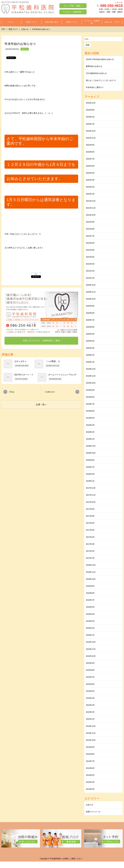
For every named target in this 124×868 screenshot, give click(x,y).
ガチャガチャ (20, 361)
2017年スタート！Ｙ (24, 375)
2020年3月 (90, 348)
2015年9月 (90, 663)
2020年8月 (90, 313)
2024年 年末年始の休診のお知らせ (100, 59)
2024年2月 (90, 117)
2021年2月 (90, 271)
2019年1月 (90, 439)
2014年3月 (90, 789)
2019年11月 (91, 376)
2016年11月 (91, 572)
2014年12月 (91, 726)
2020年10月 (91, 299)
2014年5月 (90, 775)
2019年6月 (90, 411)
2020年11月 (91, 292)
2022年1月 (90, 194)
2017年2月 (90, 551)
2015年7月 (90, 677)
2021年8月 (90, 229)
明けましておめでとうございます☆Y (101, 80)
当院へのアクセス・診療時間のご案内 (41, 341)
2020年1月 (90, 362)
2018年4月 (90, 474)
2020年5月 (90, 334)
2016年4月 (90, 614)
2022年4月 (90, 173)
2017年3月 (90, 544)
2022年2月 (90, 187)
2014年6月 (90, 768)
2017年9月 (90, 509)
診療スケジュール (93, 812)
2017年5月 (90, 530)
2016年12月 (91, 565)
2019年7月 (90, 404)
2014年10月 (91, 740)
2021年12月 (91, 201)
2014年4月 (90, 782)
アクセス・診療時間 (72, 12)
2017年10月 (91, 502)
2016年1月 (90, 635)
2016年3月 (90, 621)
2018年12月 (91, 446)
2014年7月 (90, 761)
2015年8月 (90, 670)
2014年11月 (91, 733)
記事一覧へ (41, 405)
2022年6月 (90, 166)
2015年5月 (90, 691)
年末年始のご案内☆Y (95, 87)
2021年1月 (90, 278)
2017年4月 (90, 537)
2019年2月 (90, 432)
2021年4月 (90, 257)
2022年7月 (90, 159)
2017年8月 (90, 516)
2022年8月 (90, 152)
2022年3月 (90, 180)
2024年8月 (90, 110)
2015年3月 (90, 705)
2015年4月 (90, 698)
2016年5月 (90, 607)
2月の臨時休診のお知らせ (96, 73)
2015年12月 (91, 642)
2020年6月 (90, 327)
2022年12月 (91, 131)
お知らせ (25, 49)
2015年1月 (90, 719)
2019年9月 (90, 390)
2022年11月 (91, 138)
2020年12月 (91, 285)
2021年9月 (90, 222)
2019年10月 (91, 383)
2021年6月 (90, 243)
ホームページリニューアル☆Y (62, 375)
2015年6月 (90, 684)
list (36, 274)
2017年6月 (90, 523)
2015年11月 (91, 649)
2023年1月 (90, 124)
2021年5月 (90, 250)
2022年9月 (90, 145)
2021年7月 (90, 236)
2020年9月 (90, 306)
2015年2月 (90, 712)
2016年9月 (90, 586)
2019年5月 (90, 418)
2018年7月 (90, 467)
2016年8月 (90, 593)
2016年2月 (90, 628)
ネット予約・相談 (72, 6)
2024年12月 (91, 103)
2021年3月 (90, 264)
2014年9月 (90, 747)
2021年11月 (91, 208)
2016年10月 (91, 579)
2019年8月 (90, 397)
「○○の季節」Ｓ (53, 361)
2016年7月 (90, 600)
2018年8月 (90, 460)
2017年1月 (90, 558)
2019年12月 (91, 369)
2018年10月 (91, 453)
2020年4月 (90, 341)
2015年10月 (91, 656)
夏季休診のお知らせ (94, 66)
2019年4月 (90, 425)
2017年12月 (91, 488)
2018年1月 (90, 481)
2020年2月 (90, 355)
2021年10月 (91, 215)
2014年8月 (90, 754)
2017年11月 (91, 495)
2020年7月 (90, 320)
